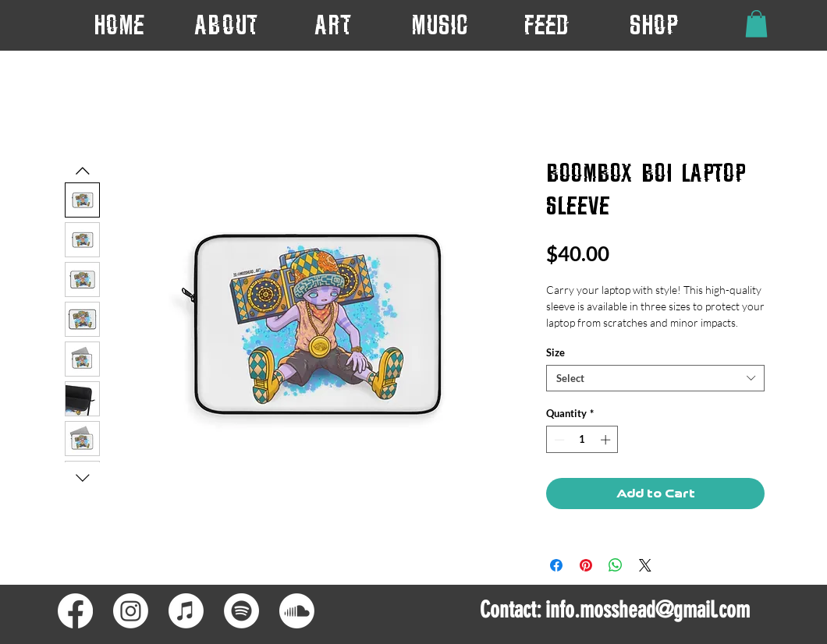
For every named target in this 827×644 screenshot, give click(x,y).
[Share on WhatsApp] (616, 565)
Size (555, 352)
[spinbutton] (582, 440)
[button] (333, 25)
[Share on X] (645, 565)
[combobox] (655, 378)
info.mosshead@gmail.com (648, 610)
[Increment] (607, 440)
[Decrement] (558, 440)
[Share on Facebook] (556, 565)
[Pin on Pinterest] (586, 565)
